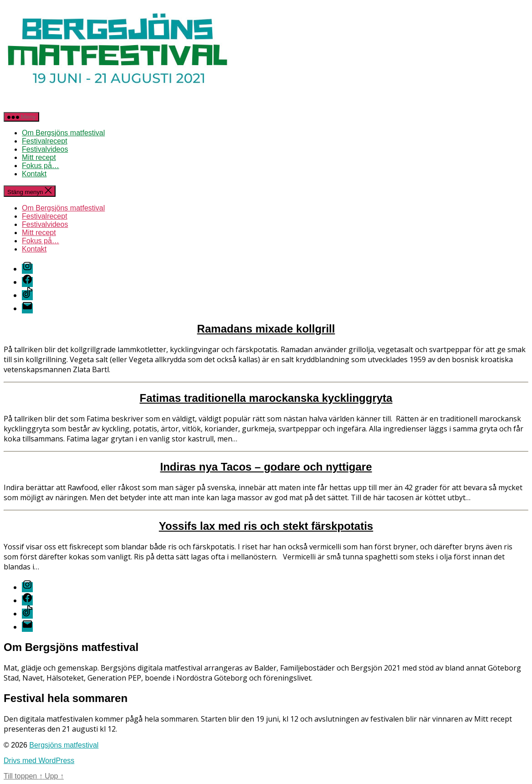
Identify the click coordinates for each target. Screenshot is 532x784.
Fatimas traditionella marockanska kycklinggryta (266, 398)
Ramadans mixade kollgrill (266, 329)
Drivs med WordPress (39, 761)
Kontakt (34, 174)
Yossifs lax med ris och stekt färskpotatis (266, 526)
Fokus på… (41, 166)
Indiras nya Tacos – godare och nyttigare (266, 467)
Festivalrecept (45, 141)
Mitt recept (39, 157)
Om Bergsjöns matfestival (63, 133)
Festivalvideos (45, 149)
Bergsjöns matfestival (64, 745)
